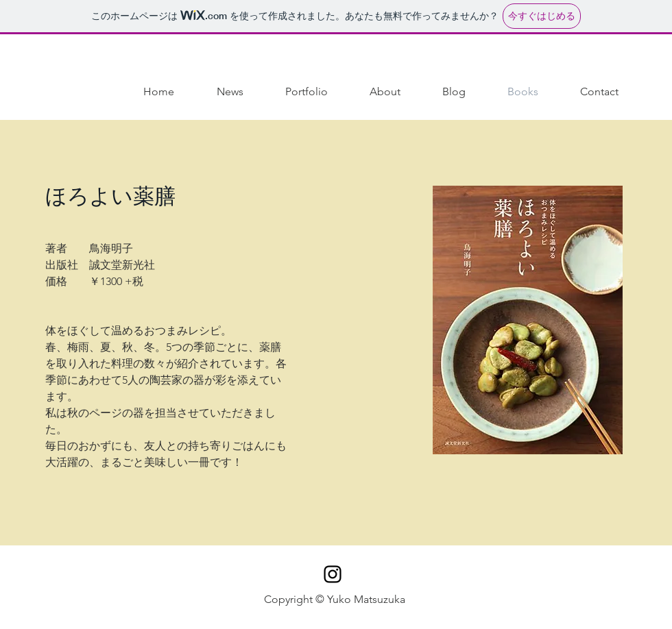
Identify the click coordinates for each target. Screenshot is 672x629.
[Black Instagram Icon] (333, 574)
